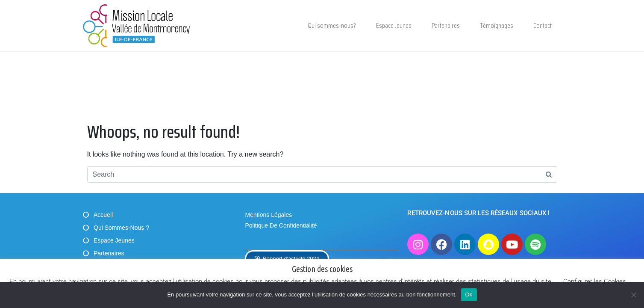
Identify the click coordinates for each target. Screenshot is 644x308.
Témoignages (497, 25)
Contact (543, 25)
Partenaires (446, 25)
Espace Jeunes (394, 25)
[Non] (633, 295)
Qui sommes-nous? (332, 25)
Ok (469, 295)
